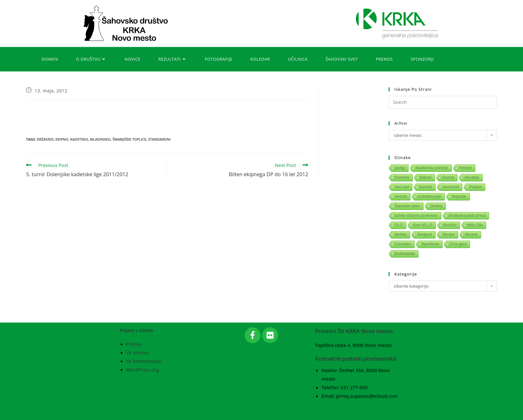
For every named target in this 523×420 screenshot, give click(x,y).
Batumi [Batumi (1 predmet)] (426, 177)
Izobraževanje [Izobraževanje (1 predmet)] (429, 197)
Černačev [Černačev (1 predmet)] (403, 244)
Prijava (134, 344)
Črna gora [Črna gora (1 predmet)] (458, 244)
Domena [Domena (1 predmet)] (402, 177)
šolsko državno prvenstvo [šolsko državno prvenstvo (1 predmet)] (416, 216)
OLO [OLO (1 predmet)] (399, 225)
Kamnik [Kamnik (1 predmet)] (426, 187)
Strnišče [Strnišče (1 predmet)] (450, 225)
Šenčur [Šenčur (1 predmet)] (449, 235)
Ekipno (62, 139)
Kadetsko (79, 139)
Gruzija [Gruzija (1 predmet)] (448, 177)
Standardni (159, 139)
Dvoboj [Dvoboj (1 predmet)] (436, 206)
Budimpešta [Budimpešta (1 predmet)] (405, 254)
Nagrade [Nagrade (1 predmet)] (459, 197)
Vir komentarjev (144, 361)
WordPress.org (143, 370)
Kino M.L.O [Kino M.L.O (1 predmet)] (423, 225)
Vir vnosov (138, 352)
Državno (45, 139)
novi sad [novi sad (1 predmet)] (402, 187)
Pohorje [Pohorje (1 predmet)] (465, 168)
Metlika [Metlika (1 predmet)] (401, 235)
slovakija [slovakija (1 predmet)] (472, 177)
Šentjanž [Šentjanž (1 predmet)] (425, 235)
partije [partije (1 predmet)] (400, 168)
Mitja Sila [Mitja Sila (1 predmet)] (475, 225)
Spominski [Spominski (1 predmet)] (430, 244)
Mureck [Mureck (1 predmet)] (471, 235)
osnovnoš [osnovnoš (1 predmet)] (451, 187)
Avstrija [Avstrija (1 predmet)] (401, 197)
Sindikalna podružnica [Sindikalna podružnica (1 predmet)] (467, 216)
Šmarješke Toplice (129, 139)
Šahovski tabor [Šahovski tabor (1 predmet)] (407, 206)
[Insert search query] (443, 102)
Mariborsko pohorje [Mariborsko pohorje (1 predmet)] (432, 168)
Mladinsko (100, 139)
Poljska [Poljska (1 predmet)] (475, 187)
